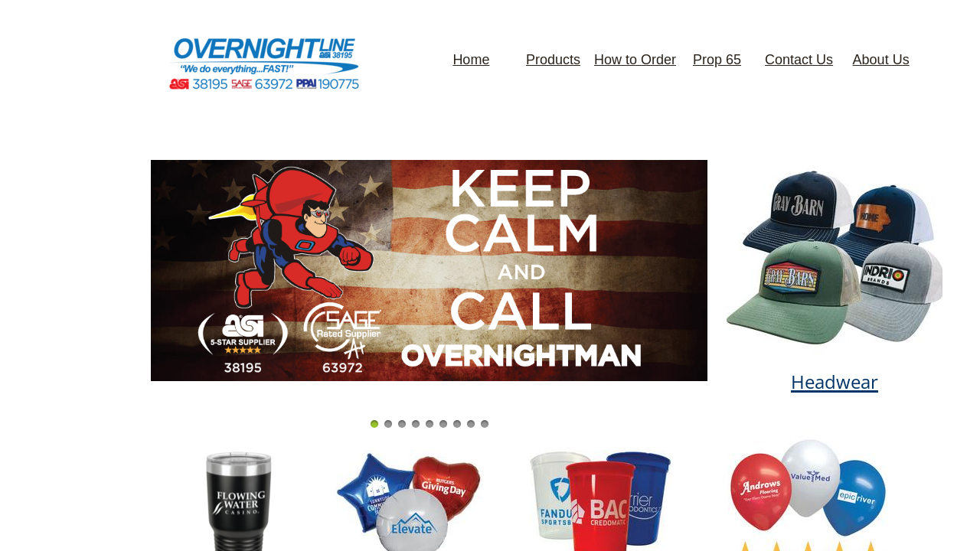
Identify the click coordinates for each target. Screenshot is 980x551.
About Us (881, 60)
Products (553, 60)
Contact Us (799, 60)
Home (471, 60)
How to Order (635, 60)
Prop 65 (717, 60)
